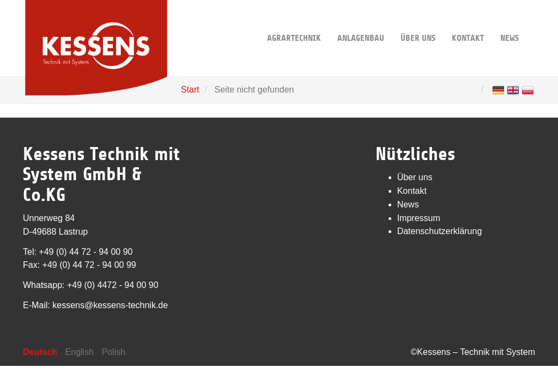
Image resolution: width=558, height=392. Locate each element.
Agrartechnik (294, 22)
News (510, 22)
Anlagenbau (361, 22)
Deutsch (40, 352)
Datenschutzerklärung (440, 231)
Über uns (418, 22)
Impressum (419, 218)
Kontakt (468, 22)
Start (190, 90)
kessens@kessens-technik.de (110, 305)
